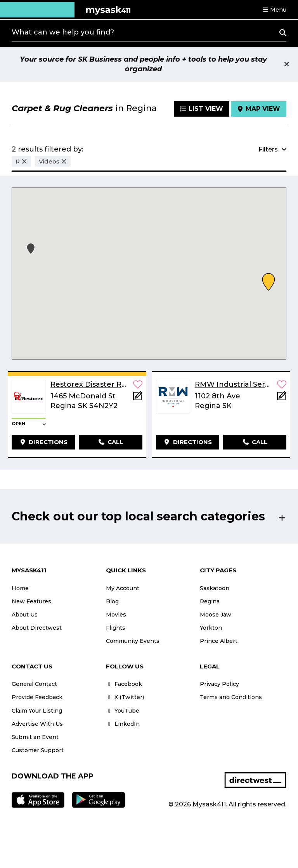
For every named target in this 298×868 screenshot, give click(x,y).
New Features (31, 601)
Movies (116, 615)
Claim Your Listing (37, 711)
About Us (25, 615)
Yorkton (211, 628)
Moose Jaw (216, 615)
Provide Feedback (37, 697)
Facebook (124, 684)
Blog (112, 601)
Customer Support (38, 750)
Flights (116, 628)
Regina (210, 601)
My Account (123, 588)
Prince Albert (219, 641)
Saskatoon (215, 588)
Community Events (133, 641)
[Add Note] (138, 398)
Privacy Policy (219, 684)
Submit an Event (35, 737)
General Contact (34, 684)
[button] (274, 10)
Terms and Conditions (231, 697)
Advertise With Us (37, 724)
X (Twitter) (125, 697)
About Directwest (37, 628)
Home (20, 588)
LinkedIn (123, 724)
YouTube (123, 711)
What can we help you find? (63, 32)
